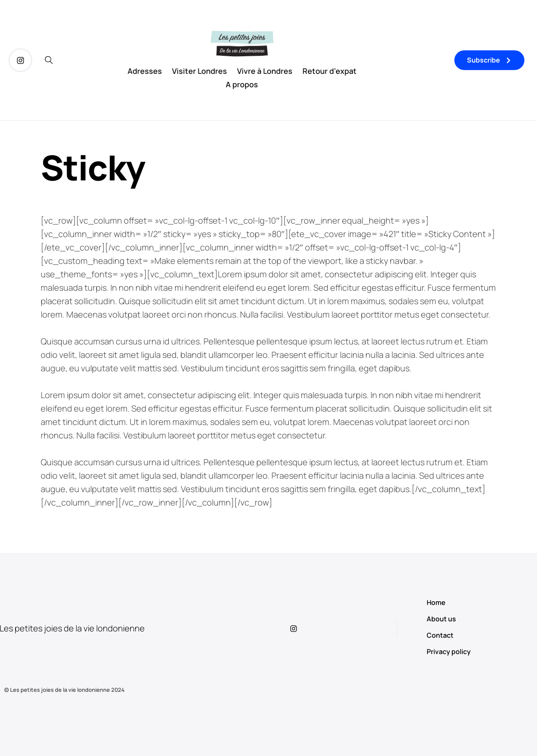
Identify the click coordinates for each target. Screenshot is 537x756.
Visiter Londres (199, 71)
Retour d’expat (330, 71)
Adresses (145, 71)
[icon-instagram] (20, 60)
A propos (242, 84)
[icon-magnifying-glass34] (49, 60)
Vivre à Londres (265, 71)
